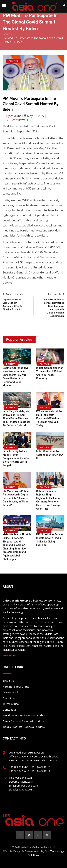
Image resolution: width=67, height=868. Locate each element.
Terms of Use (11, 704)
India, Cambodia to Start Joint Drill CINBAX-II (50, 455)
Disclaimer (9, 698)
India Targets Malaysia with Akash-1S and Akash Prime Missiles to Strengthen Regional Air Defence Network (16, 418)
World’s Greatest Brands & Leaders (24, 715)
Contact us (10, 710)
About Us (8, 681)
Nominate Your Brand (16, 687)
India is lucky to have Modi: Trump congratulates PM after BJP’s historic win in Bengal (16, 458)
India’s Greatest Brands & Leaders (24, 727)
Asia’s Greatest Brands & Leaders (23, 721)
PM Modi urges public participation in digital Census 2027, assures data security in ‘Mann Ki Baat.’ (16, 498)
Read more (9, 655)
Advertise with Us (13, 692)
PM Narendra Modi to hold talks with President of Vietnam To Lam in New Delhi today (49, 418)
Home (6, 34)
